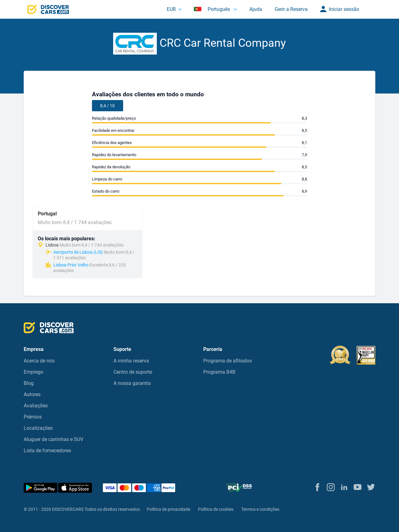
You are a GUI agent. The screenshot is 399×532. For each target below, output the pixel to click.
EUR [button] (171, 9)
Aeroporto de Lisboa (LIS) (78, 252)
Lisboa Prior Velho (71, 265)
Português (213, 9)
